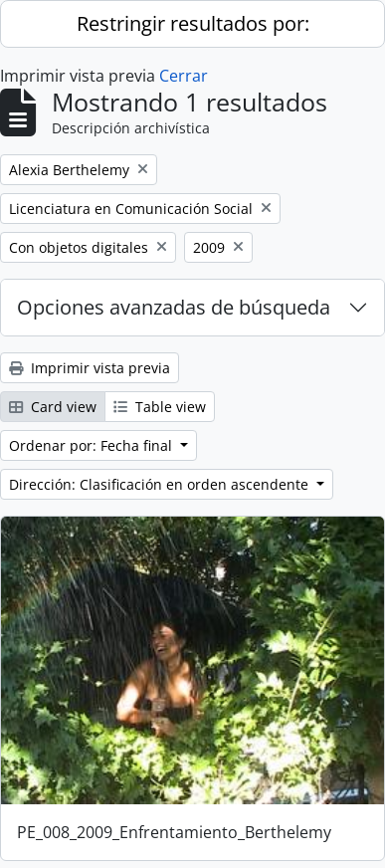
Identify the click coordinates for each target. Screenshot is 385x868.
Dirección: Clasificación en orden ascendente (161, 484)
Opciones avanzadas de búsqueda (174, 307)
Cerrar (184, 76)
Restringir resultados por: (193, 23)
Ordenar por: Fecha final (93, 445)
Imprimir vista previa (90, 368)
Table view (160, 407)
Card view (53, 407)
